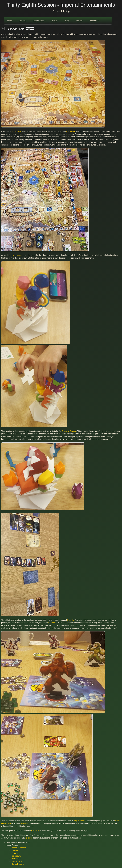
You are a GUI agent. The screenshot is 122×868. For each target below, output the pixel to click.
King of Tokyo (79, 821)
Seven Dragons (17, 255)
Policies (79, 21)
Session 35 (25, 823)
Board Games (39, 21)
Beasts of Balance (69, 431)
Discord (29, 838)
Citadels (70, 620)
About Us (94, 21)
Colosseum (71, 131)
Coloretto (35, 831)
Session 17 (53, 623)
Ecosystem (17, 131)
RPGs (55, 21)
